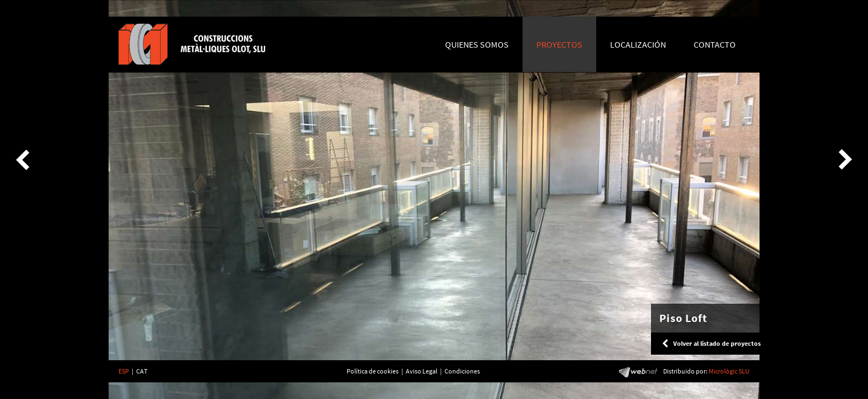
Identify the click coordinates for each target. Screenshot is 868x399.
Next (843, 160)
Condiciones (462, 371)
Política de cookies (373, 371)
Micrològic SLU (729, 371)
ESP (124, 371)
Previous (25, 160)
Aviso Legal (422, 371)
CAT (142, 371)
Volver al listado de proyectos (717, 343)
